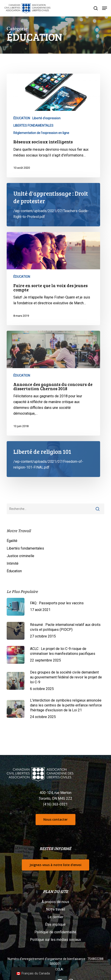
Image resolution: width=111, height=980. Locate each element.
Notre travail (55, 909)
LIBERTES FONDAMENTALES (33, 126)
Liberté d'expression (46, 118)
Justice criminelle (20, 556)
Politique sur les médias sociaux (55, 940)
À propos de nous (55, 902)
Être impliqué (55, 924)
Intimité (13, 563)
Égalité (12, 541)
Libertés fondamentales (25, 548)
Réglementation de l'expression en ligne (41, 133)
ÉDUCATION (22, 118)
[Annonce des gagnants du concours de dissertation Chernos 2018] (53, 383)
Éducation (14, 571)
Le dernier (55, 917)
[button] (105, 8)
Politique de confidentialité (55, 932)
